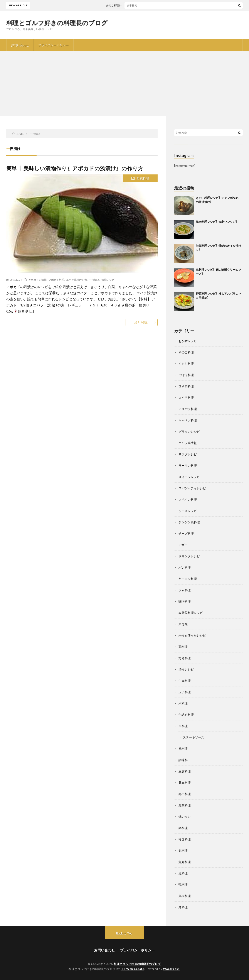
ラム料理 (185, 590)
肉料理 (183, 726)
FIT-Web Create (132, 969)
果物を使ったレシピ (192, 635)
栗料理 (183, 647)
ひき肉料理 (186, 386)
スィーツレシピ (189, 477)
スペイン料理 (188, 499)
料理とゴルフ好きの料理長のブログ (57, 23)
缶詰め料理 (186, 715)
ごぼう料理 (186, 375)
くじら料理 (186, 364)
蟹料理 (183, 749)
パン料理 (185, 567)
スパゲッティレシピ (192, 488)
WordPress (171, 969)
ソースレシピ (188, 511)
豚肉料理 (185, 783)
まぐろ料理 (186, 398)
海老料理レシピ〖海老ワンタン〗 (217, 222)
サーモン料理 (188, 465)
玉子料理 (185, 692)
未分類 (183, 624)
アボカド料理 (56, 280)
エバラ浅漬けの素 (77, 280)
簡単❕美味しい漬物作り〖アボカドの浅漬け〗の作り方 (75, 168)
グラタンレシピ (189, 432)
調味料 (183, 760)
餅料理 (183, 851)
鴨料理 (183, 885)
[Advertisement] (124, 84)
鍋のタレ (185, 817)
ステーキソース (193, 737)
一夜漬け (94, 280)
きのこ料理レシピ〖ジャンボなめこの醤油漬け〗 (138, 5)
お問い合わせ (20, 45)
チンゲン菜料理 (189, 522)
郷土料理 (185, 794)
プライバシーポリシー (54, 45)
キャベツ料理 (188, 420)
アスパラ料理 (188, 409)
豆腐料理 (185, 771)
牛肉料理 (185, 681)
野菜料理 (143, 178)
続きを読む (142, 322)
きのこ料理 (186, 352)
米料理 (183, 703)
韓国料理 (185, 839)
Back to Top (124, 933)
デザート (185, 545)
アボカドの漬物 (37, 280)
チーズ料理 (186, 533)
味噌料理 (185, 601)
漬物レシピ (108, 280)
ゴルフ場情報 (188, 443)
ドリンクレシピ (189, 556)
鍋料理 (183, 828)
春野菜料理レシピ (191, 613)
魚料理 (183, 873)
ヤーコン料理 (188, 579)
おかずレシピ (188, 341)
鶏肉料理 (185, 896)
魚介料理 (185, 862)
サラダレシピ (188, 454)
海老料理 (185, 658)
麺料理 (183, 907)
